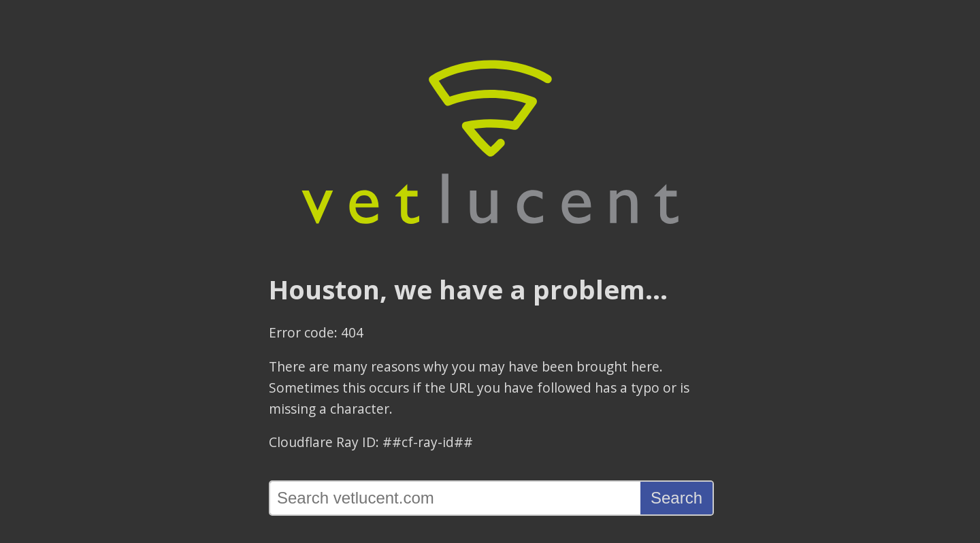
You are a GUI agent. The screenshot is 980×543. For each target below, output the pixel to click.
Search (676, 498)
